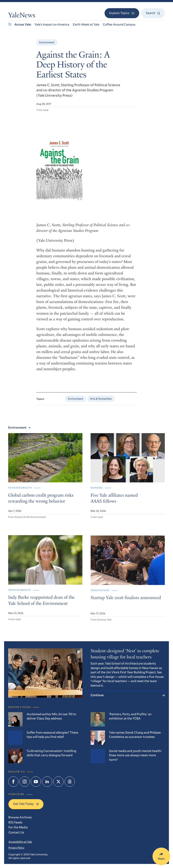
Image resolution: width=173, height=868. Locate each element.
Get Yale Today (26, 804)
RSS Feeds (15, 822)
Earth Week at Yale (86, 25)
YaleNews (22, 16)
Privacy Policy (16, 848)
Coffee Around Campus (119, 25)
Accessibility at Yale (20, 842)
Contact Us (16, 832)
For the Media (18, 827)
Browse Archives (20, 817)
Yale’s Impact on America (52, 25)
